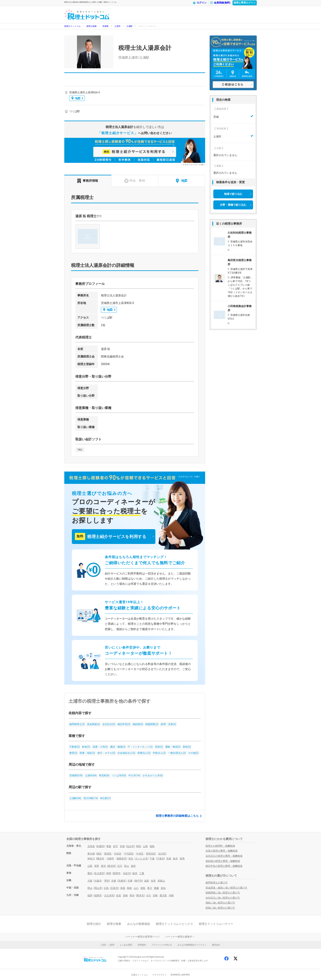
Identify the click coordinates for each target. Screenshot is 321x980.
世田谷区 (151, 854)
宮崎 (155, 895)
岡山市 (98, 888)
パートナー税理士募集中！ (180, 937)
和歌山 (161, 881)
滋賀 (147, 881)
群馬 (182, 859)
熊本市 (140, 895)
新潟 (103, 866)
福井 (133, 866)
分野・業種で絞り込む (233, 205)
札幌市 (101, 846)
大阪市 (98, 881)
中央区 (140, 854)
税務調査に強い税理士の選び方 (223, 893)
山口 (136, 888)
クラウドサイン (159, 975)
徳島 (143, 888)
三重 (142, 873)
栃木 (175, 859)
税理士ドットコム (72, 26)
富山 (127, 866)
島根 (129, 888)
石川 (120, 866)
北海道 (91, 846)
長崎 (125, 895)
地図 (76, 98)
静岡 (109, 873)
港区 (99, 854)
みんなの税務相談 (139, 924)
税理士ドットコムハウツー (216, 924)
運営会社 (216, 945)
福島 (152, 846)
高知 (163, 888)
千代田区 (129, 854)
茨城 (169, 859)
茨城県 (105, 26)
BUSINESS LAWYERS (180, 975)
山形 (145, 846)
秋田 (139, 846)
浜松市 (127, 873)
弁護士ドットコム (139, 975)
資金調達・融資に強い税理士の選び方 (226, 888)
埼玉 (131, 859)
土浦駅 (129, 26)
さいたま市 (141, 859)
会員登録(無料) (220, 3)
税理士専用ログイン (245, 3)
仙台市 (130, 846)
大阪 (90, 881)
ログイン (200, 3)
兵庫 (130, 881)
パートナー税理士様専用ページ (142, 937)
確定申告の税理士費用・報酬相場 (224, 866)
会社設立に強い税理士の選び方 (223, 898)
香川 (150, 888)
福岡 (90, 895)
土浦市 (118, 26)
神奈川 (91, 859)
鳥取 (123, 888)
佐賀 (119, 895)
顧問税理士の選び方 (217, 883)
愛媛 (156, 888)
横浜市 (101, 859)
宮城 (122, 846)
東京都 (91, 854)
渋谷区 (118, 854)
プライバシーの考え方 (162, 945)
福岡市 (98, 895)
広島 (106, 888)
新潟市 (112, 866)
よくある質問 (126, 945)
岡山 (90, 888)
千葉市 (160, 859)
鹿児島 (163, 895)
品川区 (162, 854)
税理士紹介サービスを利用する (111, 536)
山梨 (90, 866)
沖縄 (171, 895)
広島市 (114, 888)
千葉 (152, 859)
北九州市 (109, 895)
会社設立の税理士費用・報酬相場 (224, 856)
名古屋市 (99, 873)
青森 (109, 846)
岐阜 (135, 873)
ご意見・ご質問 (107, 945)
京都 (114, 881)
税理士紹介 (94, 924)
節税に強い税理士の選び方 (220, 908)
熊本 (132, 895)
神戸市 (138, 881)
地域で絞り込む (233, 194)
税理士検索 (92, 26)
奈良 (153, 881)
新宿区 (108, 854)
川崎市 (110, 859)
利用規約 (142, 945)
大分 (148, 895)
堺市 (107, 881)
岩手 (115, 846)
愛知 (90, 873)
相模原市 (121, 859)
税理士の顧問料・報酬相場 (220, 846)
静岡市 (117, 873)
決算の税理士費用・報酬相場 (222, 851)
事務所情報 (88, 181)
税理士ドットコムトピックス (174, 924)
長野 (97, 866)
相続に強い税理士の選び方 (220, 903)
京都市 (122, 881)
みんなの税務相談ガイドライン (192, 945)
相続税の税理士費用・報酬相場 (223, 861)
